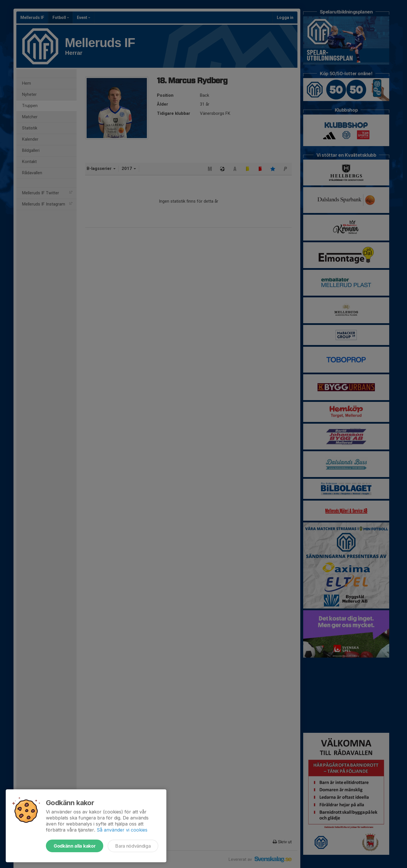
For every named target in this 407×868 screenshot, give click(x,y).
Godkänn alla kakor (75, 846)
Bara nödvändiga (133, 846)
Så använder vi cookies (122, 830)
